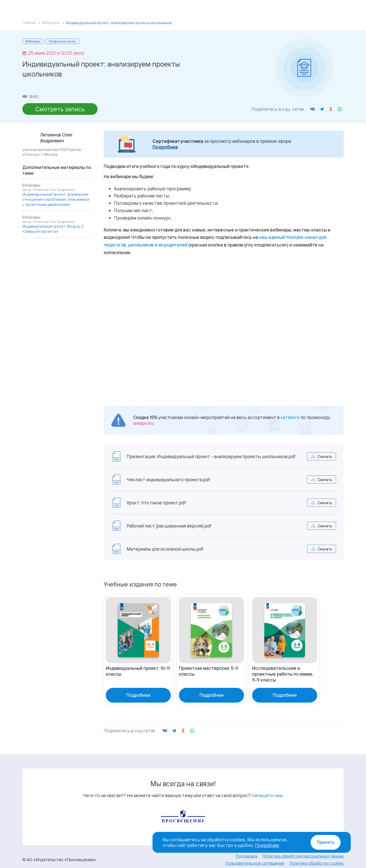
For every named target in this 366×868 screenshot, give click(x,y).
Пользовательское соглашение (255, 857)
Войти (306, 7)
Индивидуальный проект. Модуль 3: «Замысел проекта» (53, 229)
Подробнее (165, 147)
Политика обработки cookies (316, 857)
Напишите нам (267, 789)
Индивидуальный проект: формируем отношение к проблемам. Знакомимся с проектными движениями (56, 199)
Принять (326, 842)
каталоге (290, 417)
